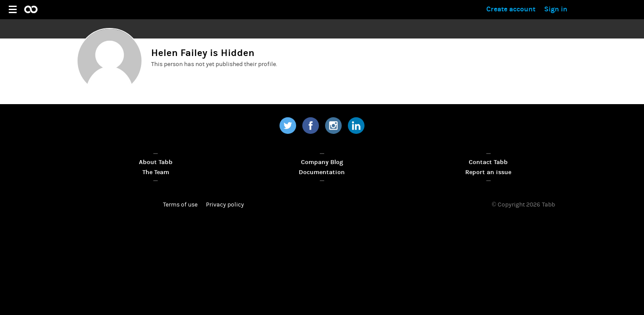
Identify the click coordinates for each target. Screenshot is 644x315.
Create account (511, 9)
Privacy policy (225, 205)
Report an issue (488, 172)
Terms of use (180, 205)
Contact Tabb (488, 162)
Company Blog (322, 162)
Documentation (322, 172)
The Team (156, 172)
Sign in (556, 9)
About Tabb (156, 162)
